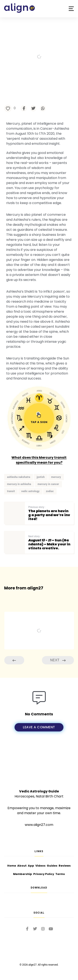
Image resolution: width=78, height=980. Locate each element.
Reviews (65, 866)
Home (12, 866)
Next (58, 660)
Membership (23, 874)
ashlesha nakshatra (19, 477)
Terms (60, 874)
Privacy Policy (44, 874)
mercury (56, 477)
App (31, 866)
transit (11, 491)
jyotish (41, 477)
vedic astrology (30, 491)
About (22, 866)
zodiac (50, 491)
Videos (40, 866)
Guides (52, 866)
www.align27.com (39, 825)
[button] (71, 9)
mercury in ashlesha (19, 484)
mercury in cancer (48, 484)
